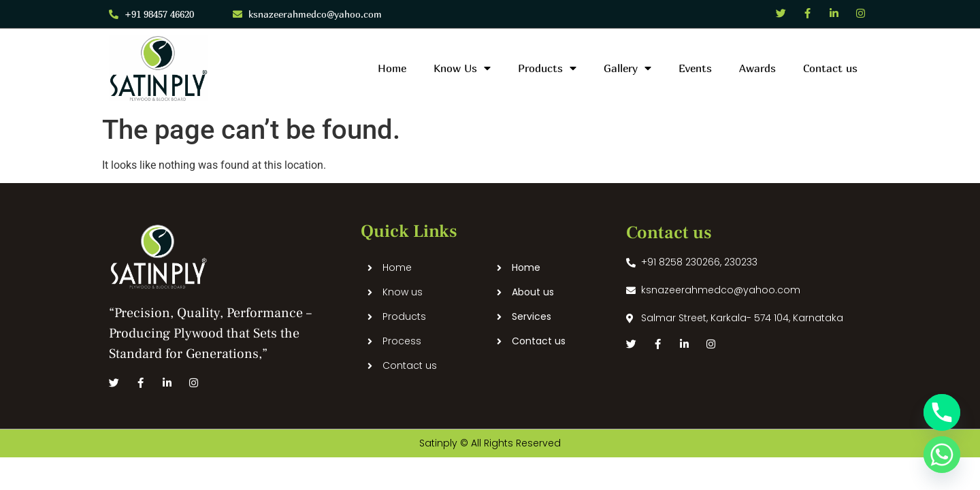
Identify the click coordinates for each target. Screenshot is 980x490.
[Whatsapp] (942, 455)
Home (392, 68)
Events (695, 68)
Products (547, 68)
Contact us (830, 68)
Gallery (627, 68)
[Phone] (942, 412)
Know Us (462, 68)
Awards (757, 68)
